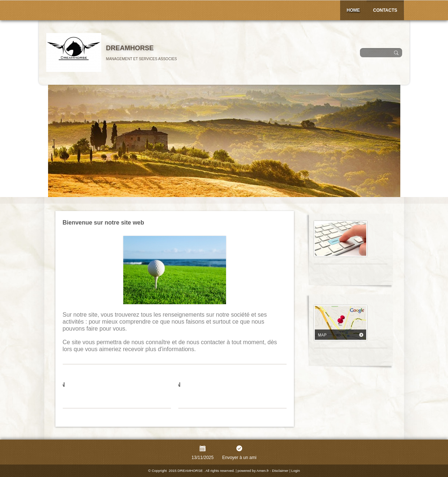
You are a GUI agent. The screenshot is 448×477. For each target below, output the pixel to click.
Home (353, 10)
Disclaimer (280, 471)
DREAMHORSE (130, 48)
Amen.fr (263, 471)
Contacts (385, 10)
